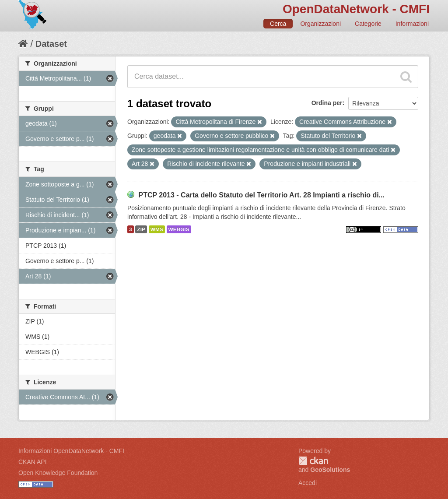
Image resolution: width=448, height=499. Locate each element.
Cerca (278, 24)
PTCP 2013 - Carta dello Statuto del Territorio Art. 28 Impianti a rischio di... (261, 195)
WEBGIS (179, 229)
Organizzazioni (320, 24)
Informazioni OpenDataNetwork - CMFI (71, 451)
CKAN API (33, 462)
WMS (157, 229)
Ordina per (327, 103)
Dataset (51, 44)
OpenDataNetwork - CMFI (356, 9)
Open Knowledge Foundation (58, 473)
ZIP (141, 229)
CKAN (313, 461)
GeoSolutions (330, 470)
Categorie (368, 24)
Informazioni (412, 24)
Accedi (308, 483)
